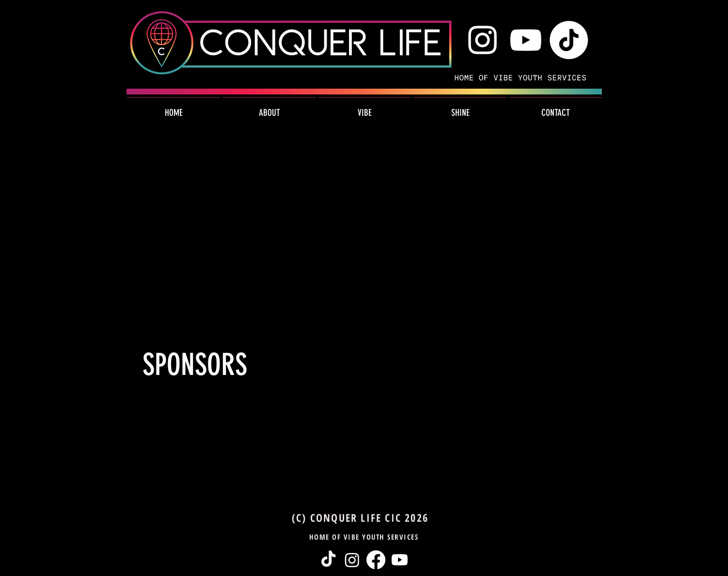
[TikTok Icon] (569, 40)
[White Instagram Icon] (483, 40)
